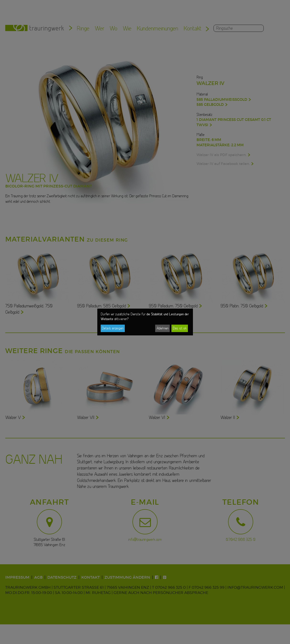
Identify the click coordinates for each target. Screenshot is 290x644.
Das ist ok (180, 328)
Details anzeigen (113, 328)
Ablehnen (163, 328)
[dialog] (145, 322)
